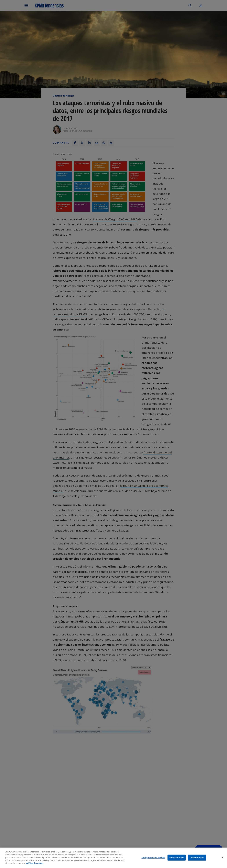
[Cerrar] (222, 857)
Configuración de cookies (153, 857)
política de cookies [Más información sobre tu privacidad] (35, 863)
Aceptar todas (197, 857)
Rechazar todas (177, 857)
